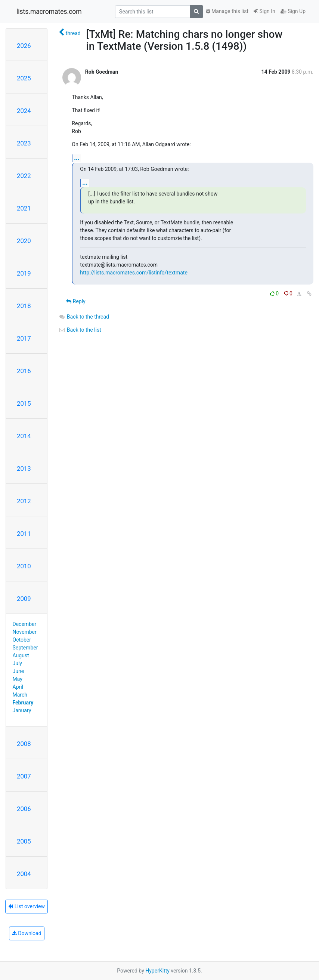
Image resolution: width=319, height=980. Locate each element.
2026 (24, 46)
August (21, 655)
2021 (24, 208)
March (20, 695)
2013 (24, 469)
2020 (24, 241)
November (25, 632)
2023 (24, 143)
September (25, 648)
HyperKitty (157, 971)
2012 (24, 501)
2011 (24, 534)
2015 (24, 403)
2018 (24, 306)
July (17, 663)
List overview (27, 906)
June (18, 671)
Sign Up (293, 11)
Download (27, 933)
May (18, 679)
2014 (24, 436)
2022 (24, 176)
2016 (24, 371)
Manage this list (227, 11)
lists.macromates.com (49, 12)
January (22, 710)
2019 (24, 273)
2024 (24, 111)
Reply (76, 301)
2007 (24, 776)
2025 (24, 78)
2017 (24, 338)
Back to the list (80, 330)
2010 (24, 566)
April (18, 687)
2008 (24, 744)
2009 (24, 599)
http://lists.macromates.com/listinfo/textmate (134, 273)
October (22, 640)
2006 (24, 809)
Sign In (264, 11)
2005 (24, 841)
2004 (24, 874)
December (25, 624)
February (23, 703)
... (77, 158)
